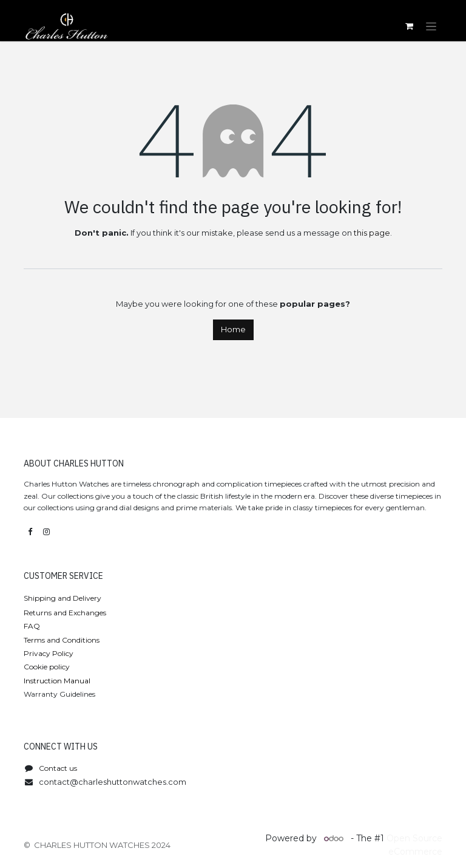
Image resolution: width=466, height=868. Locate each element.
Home (233, 329)
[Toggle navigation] (431, 26)
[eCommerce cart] (409, 26)
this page (372, 233)
